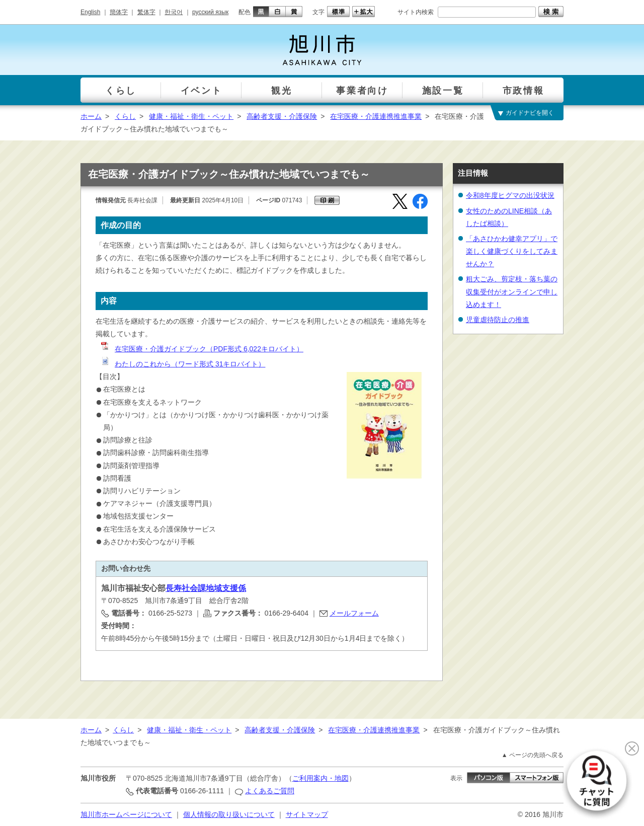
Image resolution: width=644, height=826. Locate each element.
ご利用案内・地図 (320, 778)
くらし (125, 116)
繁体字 (146, 12)
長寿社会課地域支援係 (206, 588)
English (90, 12)
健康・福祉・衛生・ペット (191, 116)
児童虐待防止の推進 (498, 320)
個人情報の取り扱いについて (229, 814)
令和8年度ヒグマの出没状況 (510, 195)
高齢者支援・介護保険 (282, 116)
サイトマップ (307, 814)
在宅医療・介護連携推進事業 (376, 116)
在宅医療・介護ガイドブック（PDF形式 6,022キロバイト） (202, 349)
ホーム (91, 116)
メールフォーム (354, 613)
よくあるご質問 (270, 791)
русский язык (210, 12)
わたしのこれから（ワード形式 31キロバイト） (182, 364)
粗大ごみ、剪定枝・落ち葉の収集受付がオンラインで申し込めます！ (512, 291)
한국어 (174, 12)
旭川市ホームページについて (126, 814)
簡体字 (119, 12)
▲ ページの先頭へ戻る (533, 755)
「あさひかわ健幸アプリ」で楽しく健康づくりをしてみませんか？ (512, 251)
